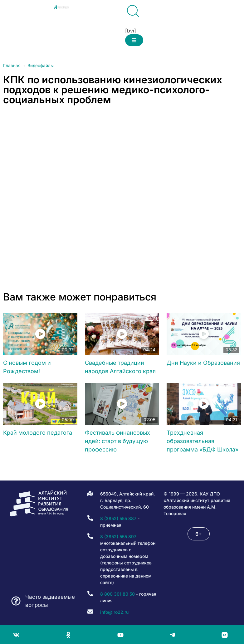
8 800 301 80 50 (117, 594)
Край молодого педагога (38, 433)
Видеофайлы (41, 66)
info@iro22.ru (114, 612)
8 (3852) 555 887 (118, 518)
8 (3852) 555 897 (118, 537)
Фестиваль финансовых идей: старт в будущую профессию (117, 441)
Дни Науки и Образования (203, 363)
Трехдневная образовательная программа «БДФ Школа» (203, 441)
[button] (134, 40)
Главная (12, 66)
